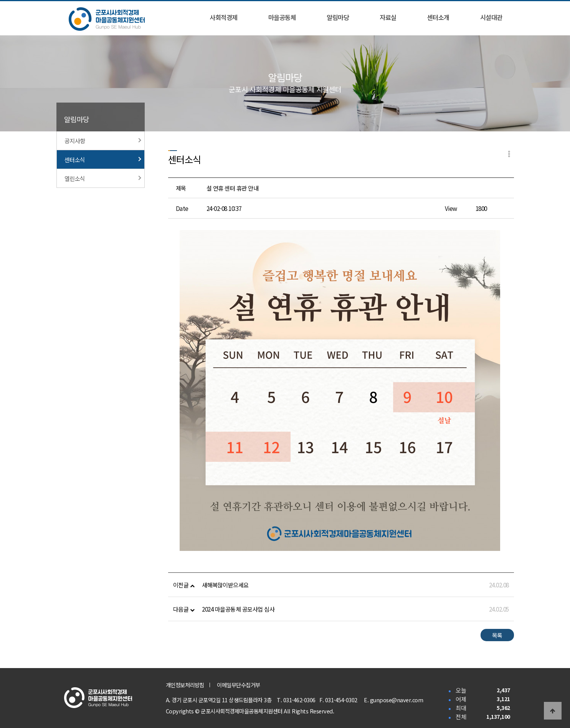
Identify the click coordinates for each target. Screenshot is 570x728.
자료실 (388, 17)
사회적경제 (224, 17)
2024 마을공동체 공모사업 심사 (238, 609)
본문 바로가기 (0, 0)
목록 (497, 635)
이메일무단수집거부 (239, 685)
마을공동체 (282, 17)
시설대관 (491, 17)
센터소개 (438, 17)
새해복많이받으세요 (225, 585)
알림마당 (338, 17)
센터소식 (103, 159)
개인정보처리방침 (185, 685)
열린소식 (103, 178)
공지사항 (103, 141)
